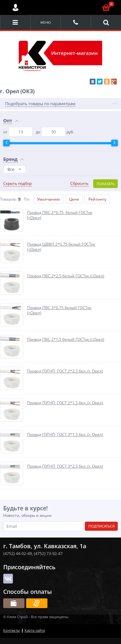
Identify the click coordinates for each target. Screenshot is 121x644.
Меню (46, 22)
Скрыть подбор (17, 183)
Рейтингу (97, 199)
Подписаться (101, 526)
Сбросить (79, 183)
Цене (74, 199)
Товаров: (8, 199)
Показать (106, 184)
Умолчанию (48, 199)
